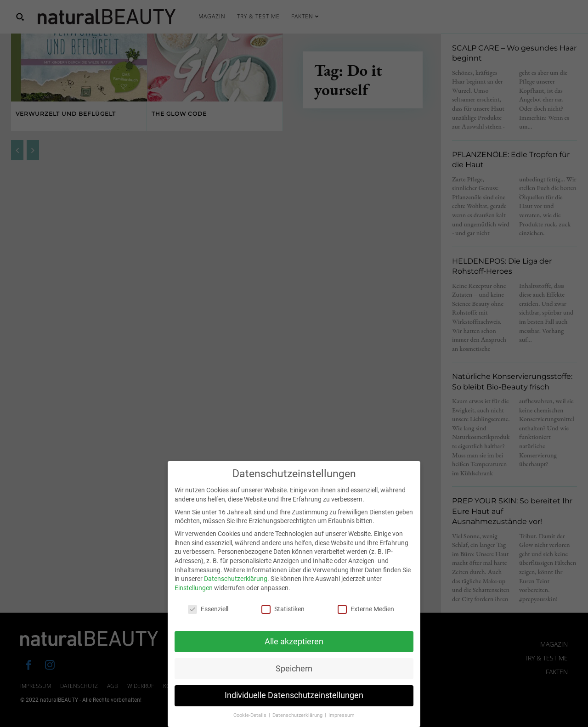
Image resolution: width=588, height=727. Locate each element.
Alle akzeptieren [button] (294, 649)
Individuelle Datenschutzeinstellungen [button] (294, 703)
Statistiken (283, 617)
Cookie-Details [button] (251, 723)
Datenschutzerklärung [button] (298, 723)
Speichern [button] (294, 676)
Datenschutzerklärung (236, 586)
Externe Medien (366, 617)
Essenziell (208, 617)
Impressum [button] (342, 723)
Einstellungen (194, 596)
